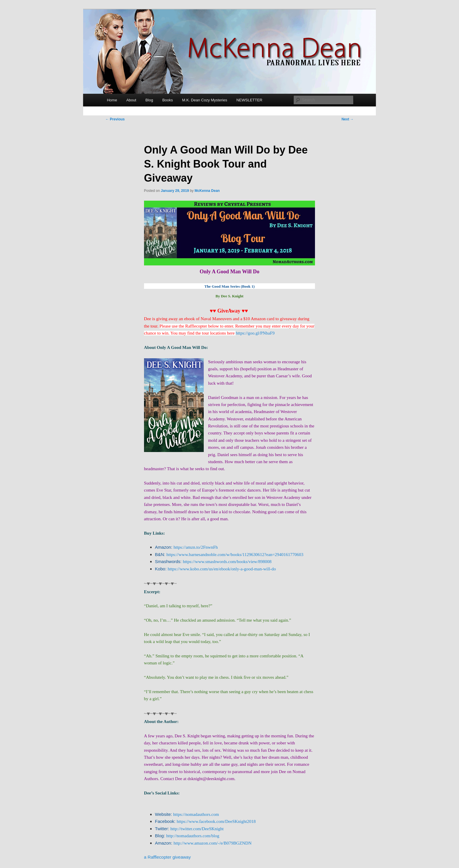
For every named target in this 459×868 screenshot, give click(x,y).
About (131, 100)
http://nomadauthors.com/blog (193, 836)
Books (167, 100)
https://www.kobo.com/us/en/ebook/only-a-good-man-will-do (222, 569)
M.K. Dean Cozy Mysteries (205, 100)
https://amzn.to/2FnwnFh (196, 547)
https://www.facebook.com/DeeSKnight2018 (216, 821)
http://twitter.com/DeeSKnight (197, 829)
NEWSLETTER (249, 100)
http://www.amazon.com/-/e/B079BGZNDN (213, 843)
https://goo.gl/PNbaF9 (255, 333)
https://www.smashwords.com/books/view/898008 (227, 562)
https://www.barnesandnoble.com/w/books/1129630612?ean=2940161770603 (235, 555)
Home (112, 100)
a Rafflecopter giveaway (167, 857)
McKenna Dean (207, 191)
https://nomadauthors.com (196, 814)
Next (348, 119)
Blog (149, 100)
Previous (115, 119)
